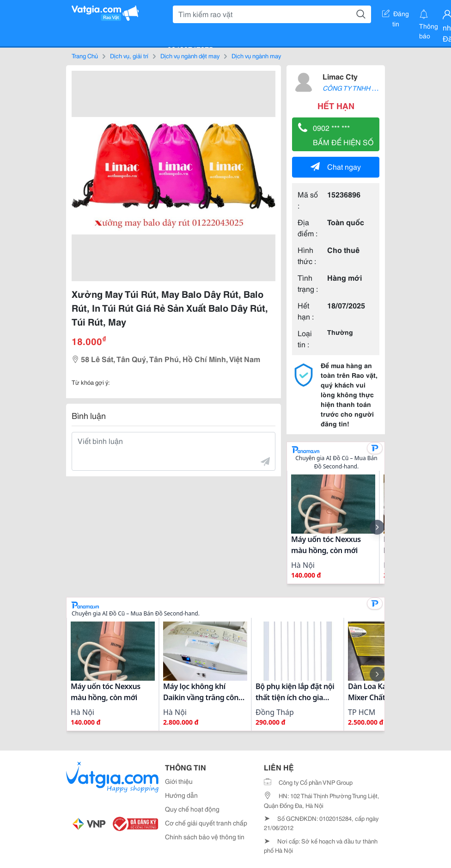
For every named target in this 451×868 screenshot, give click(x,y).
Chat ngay (336, 166)
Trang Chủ (85, 55)
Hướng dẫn (181, 795)
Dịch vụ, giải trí (129, 55)
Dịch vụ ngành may (256, 55)
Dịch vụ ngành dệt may (190, 55)
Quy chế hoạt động (192, 809)
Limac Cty (340, 76)
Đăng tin (396, 15)
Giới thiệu (179, 781)
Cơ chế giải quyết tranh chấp (206, 823)
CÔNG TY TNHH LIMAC (357, 88)
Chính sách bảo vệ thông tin (205, 837)
